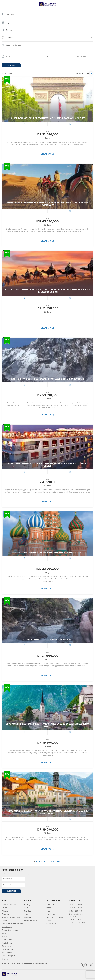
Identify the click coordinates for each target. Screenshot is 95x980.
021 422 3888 (76, 908)
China (4, 921)
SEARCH (11, 65)
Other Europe (8, 949)
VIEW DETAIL (48, 154)
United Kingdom (9, 956)
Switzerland (7, 953)
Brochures (51, 914)
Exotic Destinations (10, 930)
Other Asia (6, 946)
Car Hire (28, 911)
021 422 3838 (76, 905)
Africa (4, 908)
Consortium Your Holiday (12, 924)
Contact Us (51, 924)
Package (28, 905)
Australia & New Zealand (12, 917)
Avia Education (30, 921)
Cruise (27, 908)
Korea (4, 937)
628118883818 (76, 911)
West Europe (7, 959)
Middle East (7, 940)
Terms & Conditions (55, 917)
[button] (47, 24)
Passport (28, 917)
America (5, 914)
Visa (26, 914)
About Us (50, 905)
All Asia (5, 911)
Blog (48, 911)
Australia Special (9, 905)
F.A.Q (49, 921)
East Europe (7, 927)
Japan (4, 933)
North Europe (8, 943)
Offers (49, 908)
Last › (58, 862)
